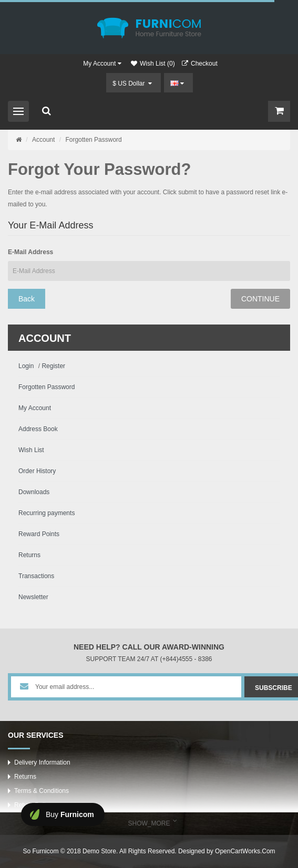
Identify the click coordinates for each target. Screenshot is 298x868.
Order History (37, 471)
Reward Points (39, 534)
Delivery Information (42, 762)
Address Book (38, 429)
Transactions (36, 576)
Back (27, 299)
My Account (35, 408)
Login (26, 366)
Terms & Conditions (42, 791)
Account (43, 140)
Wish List (31, 450)
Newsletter (33, 597)
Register (53, 366)
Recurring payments (47, 513)
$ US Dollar (132, 83)
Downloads (34, 492)
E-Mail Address (30, 252)
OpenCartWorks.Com (245, 851)
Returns (29, 555)
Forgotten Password (93, 140)
